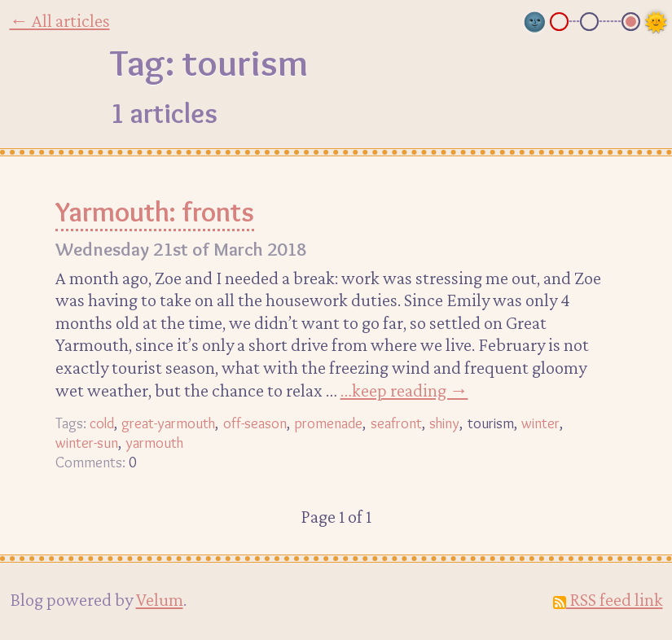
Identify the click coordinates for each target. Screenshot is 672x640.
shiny (444, 423)
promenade (328, 423)
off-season (255, 423)
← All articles (60, 20)
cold (102, 423)
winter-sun (87, 443)
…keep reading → (404, 390)
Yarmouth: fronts (155, 212)
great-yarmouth (168, 423)
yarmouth (154, 443)
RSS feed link (608, 599)
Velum (160, 599)
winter (540, 423)
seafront (396, 423)
